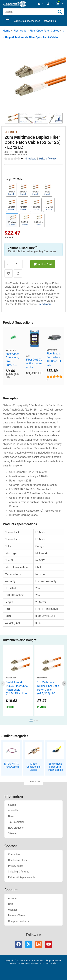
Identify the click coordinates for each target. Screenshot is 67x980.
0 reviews (31, 159)
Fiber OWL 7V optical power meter (34, 363)
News (11, 816)
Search (12, 805)
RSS (39, 944)
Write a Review (47, 159)
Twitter (29, 944)
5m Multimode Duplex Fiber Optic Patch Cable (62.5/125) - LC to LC (17, 690)
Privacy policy (16, 866)
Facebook (19, 944)
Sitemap (13, 833)
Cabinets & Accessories (27, 21)
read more (45, 304)
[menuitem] (41, 4)
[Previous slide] (3, 684)
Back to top (35, 782)
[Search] (60, 12)
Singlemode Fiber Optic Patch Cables (55, 767)
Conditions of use (18, 860)
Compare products (18, 921)
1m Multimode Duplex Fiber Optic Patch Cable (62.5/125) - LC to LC (48, 690)
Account (13, 898)
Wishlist (12, 910)
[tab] (31, 720)
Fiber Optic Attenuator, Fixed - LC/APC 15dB (12, 360)
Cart (10, 904)
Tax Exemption (16, 822)
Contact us (14, 854)
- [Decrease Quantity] (8, 264)
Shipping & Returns (19, 872)
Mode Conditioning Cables (33, 767)
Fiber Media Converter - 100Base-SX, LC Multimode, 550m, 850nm (54, 359)
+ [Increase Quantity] (26, 264)
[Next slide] (64, 684)
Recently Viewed (17, 915)
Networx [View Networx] (11, 132)
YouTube (49, 944)
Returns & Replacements (22, 877)
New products (16, 828)
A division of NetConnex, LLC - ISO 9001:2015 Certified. (33, 963)
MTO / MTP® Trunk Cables (12, 765)
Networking (50, 21)
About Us (13, 810)
